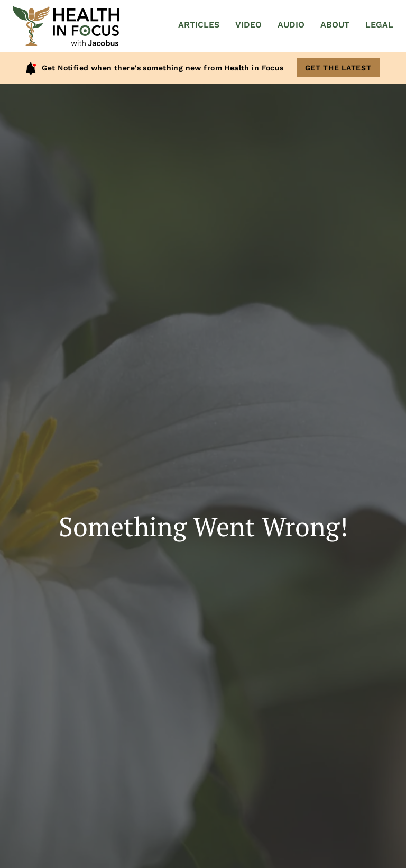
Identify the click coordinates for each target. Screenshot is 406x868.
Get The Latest (338, 68)
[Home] (66, 26)
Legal (379, 25)
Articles (199, 25)
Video (248, 25)
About (335, 25)
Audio (291, 25)
